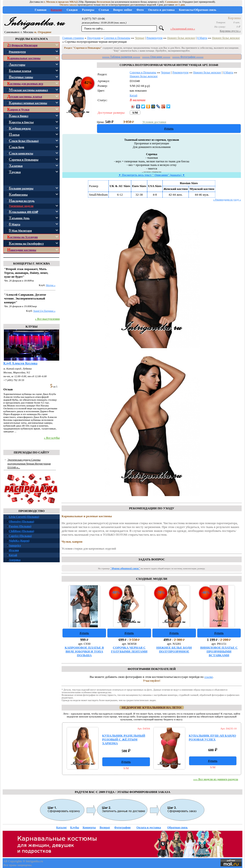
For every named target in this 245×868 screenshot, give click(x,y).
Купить (169, 129)
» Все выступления (47, 319)
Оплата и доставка (161, 10)
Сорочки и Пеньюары (117, 38)
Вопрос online (123, 10)
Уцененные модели (21, 206)
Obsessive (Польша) (21, 522)
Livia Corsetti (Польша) (24, 517)
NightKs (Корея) (19, 541)
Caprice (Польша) (20, 536)
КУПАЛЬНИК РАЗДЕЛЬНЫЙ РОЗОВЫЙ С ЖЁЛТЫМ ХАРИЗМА (124, 739)
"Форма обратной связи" (125, 568)
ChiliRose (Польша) (21, 531)
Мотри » (51, 285)
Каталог (56, 10)
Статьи (104, 10)
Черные (140, 38)
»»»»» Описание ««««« (156, 57)
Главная (41, 10)
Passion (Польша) (20, 526)
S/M (135, 113)
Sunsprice (15, 545)
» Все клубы (52, 438)
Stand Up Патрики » (44, 311)
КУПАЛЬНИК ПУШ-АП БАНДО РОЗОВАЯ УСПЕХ (213, 737)
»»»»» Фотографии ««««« (188, 57)
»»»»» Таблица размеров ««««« (121, 57)
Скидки (72, 10)
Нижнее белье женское (181, 38)
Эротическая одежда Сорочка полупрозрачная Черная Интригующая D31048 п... (29, 463)
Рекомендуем (155, 38)
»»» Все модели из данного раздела (216, 779)
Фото (140, 10)
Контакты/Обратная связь (198, 10)
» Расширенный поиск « (183, 29)
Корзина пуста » (230, 31)
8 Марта (202, 38)
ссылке (209, 677)
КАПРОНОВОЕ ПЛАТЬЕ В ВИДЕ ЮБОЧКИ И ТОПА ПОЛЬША (84, 651)
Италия (14, 550)
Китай (13, 555)
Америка (15, 560)
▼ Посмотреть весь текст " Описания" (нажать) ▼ (152, 175)
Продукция (94, 38)
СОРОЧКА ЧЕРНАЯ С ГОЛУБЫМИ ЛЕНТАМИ (129, 649)
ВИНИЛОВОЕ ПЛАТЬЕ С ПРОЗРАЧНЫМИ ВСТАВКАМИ (219, 651)
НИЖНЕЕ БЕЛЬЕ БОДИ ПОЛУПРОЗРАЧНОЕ (174, 649)
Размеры (88, 10)
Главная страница (73, 38)
